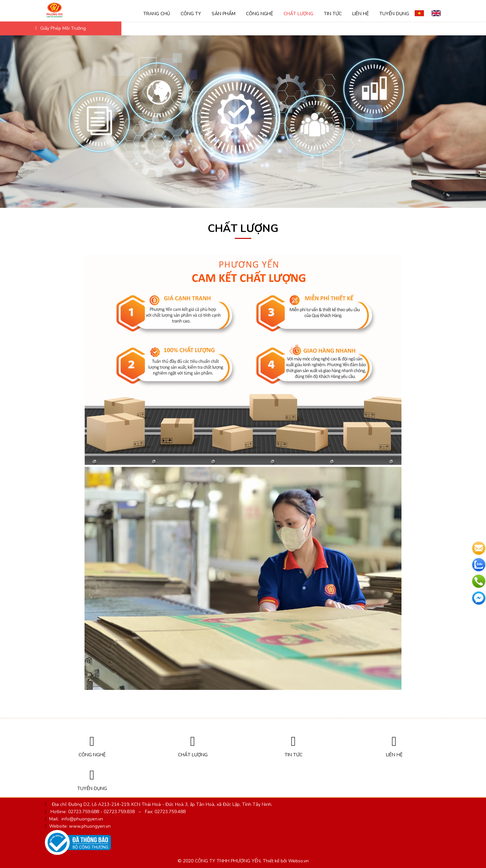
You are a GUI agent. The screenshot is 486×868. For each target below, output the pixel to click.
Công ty (191, 14)
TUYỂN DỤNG (394, 14)
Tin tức (333, 14)
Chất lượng (298, 14)
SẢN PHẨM (224, 14)
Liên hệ (361, 14)
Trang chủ (157, 14)
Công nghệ (260, 14)
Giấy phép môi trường (61, 28)
